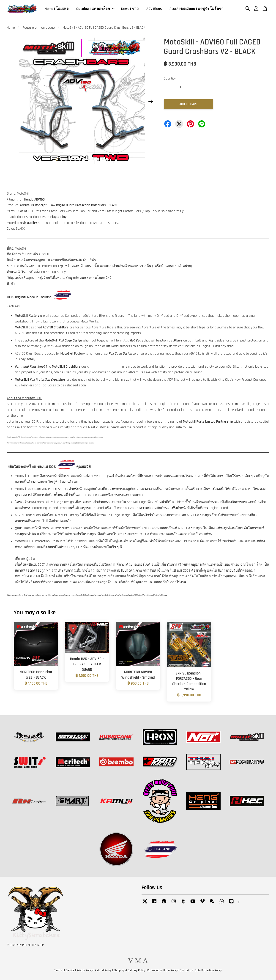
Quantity (170, 78)
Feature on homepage (39, 28)
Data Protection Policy (208, 970)
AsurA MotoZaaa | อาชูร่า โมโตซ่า (196, 9)
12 (107, 159)
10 (98, 159)
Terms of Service (64, 970)
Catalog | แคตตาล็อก (95, 9)
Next (151, 102)
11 (103, 159)
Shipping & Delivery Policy (129, 970)
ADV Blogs (154, 9)
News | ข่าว (130, 9)
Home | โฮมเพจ (57, 9)
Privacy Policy (85, 970)
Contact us (186, 970)
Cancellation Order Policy (163, 970)
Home (11, 28)
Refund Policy (103, 970)
